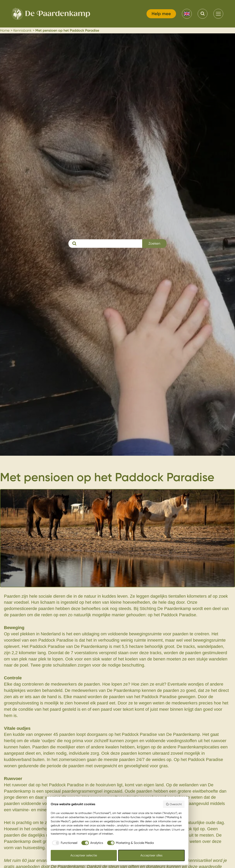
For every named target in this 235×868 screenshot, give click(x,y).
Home (5, 30)
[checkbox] (64, 843)
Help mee (161, 14)
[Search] (203, 14)
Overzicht (174, 804)
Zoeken (154, 243)
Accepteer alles (151, 855)
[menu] (218, 14)
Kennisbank (23, 30)
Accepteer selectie (84, 855)
